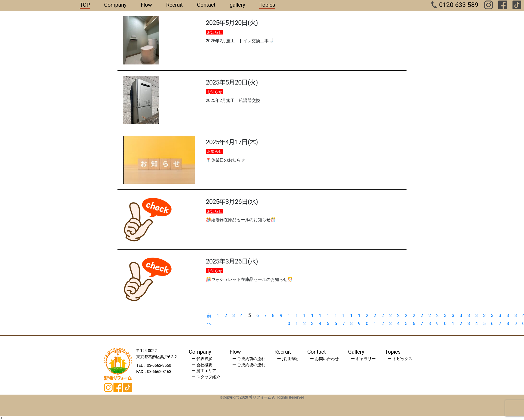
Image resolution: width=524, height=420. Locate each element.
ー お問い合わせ (324, 359)
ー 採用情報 (287, 359)
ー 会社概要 (202, 365)
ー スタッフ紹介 (206, 377)
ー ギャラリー (363, 359)
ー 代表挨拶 (202, 359)
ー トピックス (400, 359)
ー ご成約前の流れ (249, 359)
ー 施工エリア (204, 371)
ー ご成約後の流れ (249, 365)
